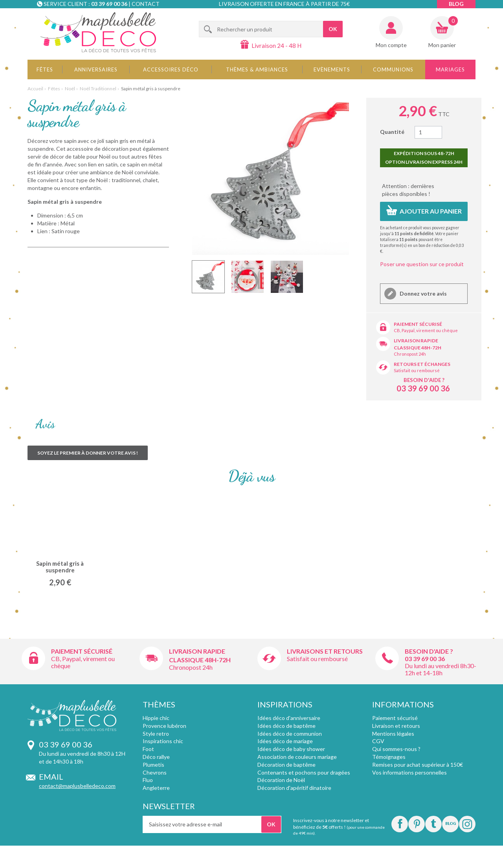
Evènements (332, 69)
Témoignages (389, 757)
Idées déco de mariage (285, 741)
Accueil (35, 89)
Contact (146, 4)
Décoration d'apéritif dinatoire (294, 788)
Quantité (392, 132)
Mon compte (391, 45)
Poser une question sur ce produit (422, 264)
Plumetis (153, 765)
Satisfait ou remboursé (417, 370)
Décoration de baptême (286, 765)
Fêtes (45, 69)
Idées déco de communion (290, 734)
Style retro (156, 734)
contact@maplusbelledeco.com (77, 786)
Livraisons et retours (325, 651)
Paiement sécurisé (418, 324)
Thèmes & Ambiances (257, 69)
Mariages (450, 69)
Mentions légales (393, 734)
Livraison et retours (396, 726)
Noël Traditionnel (98, 89)
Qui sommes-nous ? (396, 749)
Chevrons (155, 772)
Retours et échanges (422, 364)
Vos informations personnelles (409, 772)
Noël (70, 89)
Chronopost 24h (410, 354)
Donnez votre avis (423, 293)
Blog (456, 4)
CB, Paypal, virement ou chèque (426, 330)
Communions (393, 69)
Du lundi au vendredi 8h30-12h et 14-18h (441, 669)
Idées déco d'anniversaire (289, 718)
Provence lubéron (164, 726)
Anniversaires (96, 69)
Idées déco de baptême (286, 726)
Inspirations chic (163, 741)
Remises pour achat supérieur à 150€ (418, 765)
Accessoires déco (171, 69)
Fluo (148, 780)
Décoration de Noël (281, 780)
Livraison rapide (416, 341)
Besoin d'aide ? (424, 380)
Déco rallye (156, 757)
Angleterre (156, 788)
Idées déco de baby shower (291, 749)
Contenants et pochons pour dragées (304, 772)
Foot (148, 749)
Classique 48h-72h (418, 348)
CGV (378, 741)
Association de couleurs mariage (297, 757)
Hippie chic (156, 718)
